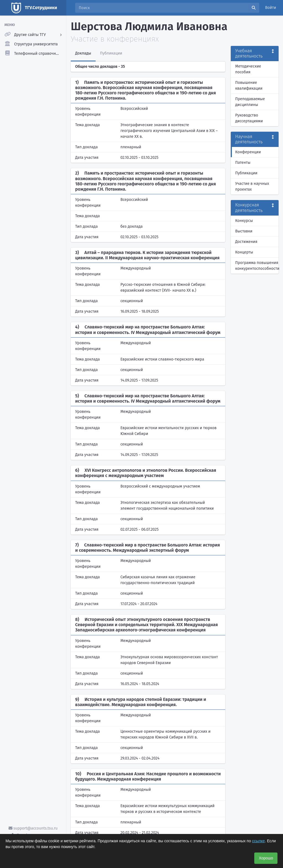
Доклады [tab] (83, 53)
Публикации (246, 173)
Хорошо (266, 858)
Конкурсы (244, 221)
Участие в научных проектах (252, 186)
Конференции (248, 152)
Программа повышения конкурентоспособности (257, 266)
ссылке (258, 841)
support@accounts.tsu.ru (33, 828)
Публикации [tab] (111, 53)
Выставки (244, 231)
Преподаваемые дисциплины (250, 102)
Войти (271, 8)
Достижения (246, 242)
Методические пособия (248, 69)
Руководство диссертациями (249, 118)
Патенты (243, 163)
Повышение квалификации (249, 85)
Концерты (244, 252)
